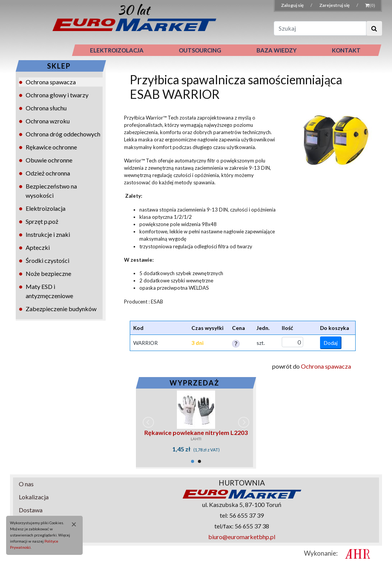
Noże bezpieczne (48, 273)
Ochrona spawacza (51, 82)
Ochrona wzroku (48, 121)
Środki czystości (47, 260)
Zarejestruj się (335, 5)
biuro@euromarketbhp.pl (242, 537)
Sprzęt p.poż (42, 221)
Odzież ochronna (48, 173)
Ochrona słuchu (46, 108)
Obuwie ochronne (49, 160)
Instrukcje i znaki (48, 234)
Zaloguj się (293, 5)
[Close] (71, 524)
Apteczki (38, 247)
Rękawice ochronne (51, 147)
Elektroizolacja (46, 208)
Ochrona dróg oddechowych (63, 134)
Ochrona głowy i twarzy (57, 95)
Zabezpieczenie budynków (61, 309)
